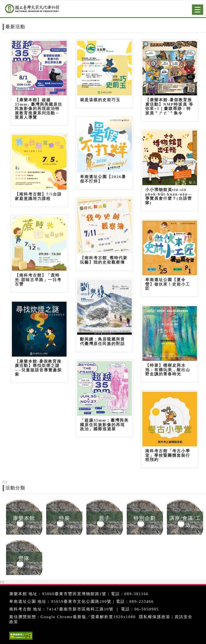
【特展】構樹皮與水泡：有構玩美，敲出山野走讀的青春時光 (166, 367)
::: (5, 482)
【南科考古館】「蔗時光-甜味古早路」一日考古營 (38, 277)
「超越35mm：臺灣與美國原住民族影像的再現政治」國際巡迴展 (103, 421)
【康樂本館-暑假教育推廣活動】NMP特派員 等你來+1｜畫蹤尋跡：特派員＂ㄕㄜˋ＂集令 (167, 106)
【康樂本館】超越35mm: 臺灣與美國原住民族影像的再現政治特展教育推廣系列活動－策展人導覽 (39, 109)
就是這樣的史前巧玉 (99, 100)
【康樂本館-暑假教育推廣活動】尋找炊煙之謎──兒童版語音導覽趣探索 (38, 365)
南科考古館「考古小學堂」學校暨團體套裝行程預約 (166, 451)
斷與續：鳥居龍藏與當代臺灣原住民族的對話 (101, 338)
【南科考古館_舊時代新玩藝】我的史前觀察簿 (103, 258)
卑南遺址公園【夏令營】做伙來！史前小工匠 (166, 282)
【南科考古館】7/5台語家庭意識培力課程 (38, 195)
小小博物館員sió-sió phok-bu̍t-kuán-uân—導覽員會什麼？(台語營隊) (167, 195)
